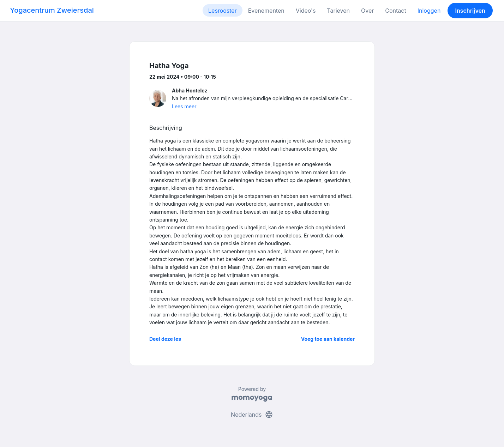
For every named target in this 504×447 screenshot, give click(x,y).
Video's (306, 11)
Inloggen (429, 11)
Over (367, 11)
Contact (395, 11)
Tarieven (338, 11)
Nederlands (252, 415)
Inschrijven (470, 11)
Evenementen (266, 11)
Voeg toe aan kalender (328, 339)
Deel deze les (165, 339)
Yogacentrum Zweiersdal (52, 10)
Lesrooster (223, 11)
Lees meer (184, 106)
